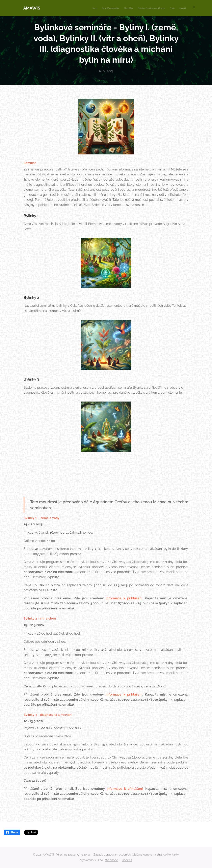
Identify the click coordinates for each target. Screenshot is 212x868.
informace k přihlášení (124, 598)
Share (12, 832)
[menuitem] (152, 8)
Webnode (112, 860)
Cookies (127, 860)
